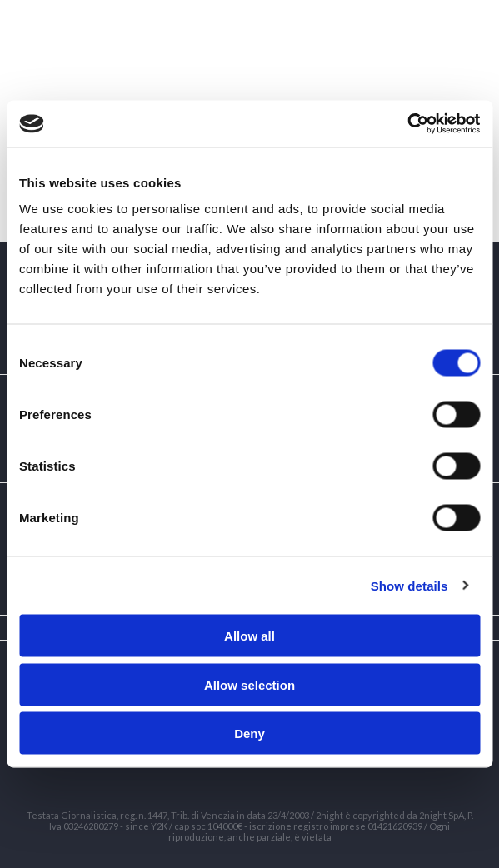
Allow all (249, 636)
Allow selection (249, 684)
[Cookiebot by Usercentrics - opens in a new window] (407, 124)
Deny (249, 733)
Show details (409, 585)
